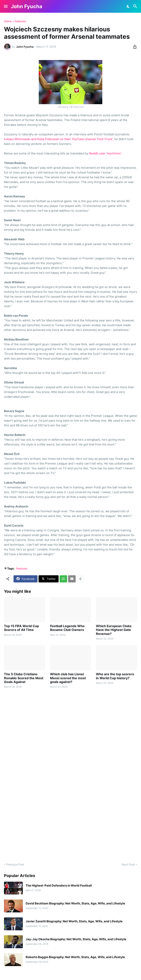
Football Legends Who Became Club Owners (67, 628)
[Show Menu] (5, 6)
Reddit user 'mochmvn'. (105, 153)
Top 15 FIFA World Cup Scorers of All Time (21, 628)
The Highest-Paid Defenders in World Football (59, 886)
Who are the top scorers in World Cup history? (115, 676)
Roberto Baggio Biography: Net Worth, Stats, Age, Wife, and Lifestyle (75, 957)
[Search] (136, 6)
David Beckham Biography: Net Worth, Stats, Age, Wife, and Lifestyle (75, 903)
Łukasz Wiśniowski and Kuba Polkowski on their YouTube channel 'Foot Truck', (59, 139)
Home (8, 21)
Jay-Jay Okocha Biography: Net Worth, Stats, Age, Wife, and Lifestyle (76, 939)
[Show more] (80, 579)
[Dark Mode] (128, 6)
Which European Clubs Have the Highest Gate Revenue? (114, 630)
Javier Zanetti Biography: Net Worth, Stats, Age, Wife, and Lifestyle (74, 921)
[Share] (134, 47)
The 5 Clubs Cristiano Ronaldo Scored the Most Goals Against (24, 678)
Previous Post (15, 864)
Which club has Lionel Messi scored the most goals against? (68, 678)
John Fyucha (27, 6)
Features (20, 21)
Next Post (128, 864)
